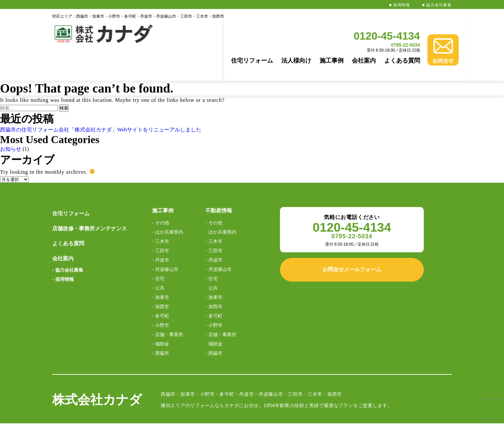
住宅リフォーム (245, 40)
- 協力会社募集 (68, 240)
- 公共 (158, 258)
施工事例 (325, 40)
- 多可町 (161, 286)
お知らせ (11, 119)
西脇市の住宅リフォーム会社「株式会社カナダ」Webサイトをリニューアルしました (101, 100)
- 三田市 (161, 221)
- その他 (161, 193)
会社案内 (357, 40)
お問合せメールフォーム (352, 240)
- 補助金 (161, 314)
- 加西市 (161, 277)
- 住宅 (158, 249)
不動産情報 (219, 181)
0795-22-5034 (399, 24)
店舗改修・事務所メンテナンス (90, 199)
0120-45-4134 (380, 15)
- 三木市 (161, 212)
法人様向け (289, 40)
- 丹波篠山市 (165, 240)
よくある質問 (395, 40)
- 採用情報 (63, 250)
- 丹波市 (161, 230)
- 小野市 (161, 296)
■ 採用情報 (400, 5)
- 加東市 (161, 268)
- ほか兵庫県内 (168, 202)
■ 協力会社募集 (437, 5)
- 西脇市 (161, 323)
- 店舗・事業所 (168, 305)
